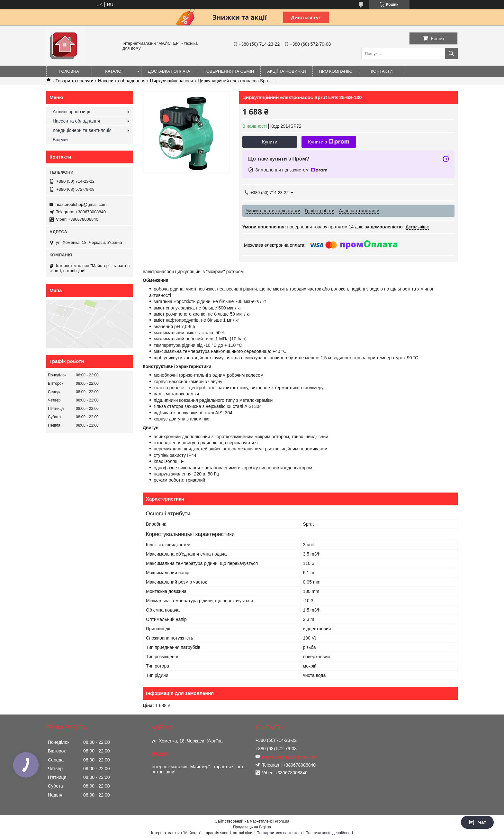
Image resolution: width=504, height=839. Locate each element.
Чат (477, 822)
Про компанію (336, 71)
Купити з (329, 142)
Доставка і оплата (169, 71)
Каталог (114, 71)
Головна (69, 71)
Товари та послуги (74, 81)
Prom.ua (282, 821)
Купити (270, 142)
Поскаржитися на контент (279, 833)
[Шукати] (451, 54)
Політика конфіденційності (329, 833)
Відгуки (60, 140)
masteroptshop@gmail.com (81, 204)
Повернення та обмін (229, 71)
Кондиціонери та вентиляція (82, 130)
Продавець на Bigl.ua (252, 827)
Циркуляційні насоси (172, 81)
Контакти (382, 71)
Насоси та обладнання (122, 81)
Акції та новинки (286, 71)
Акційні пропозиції (72, 112)
